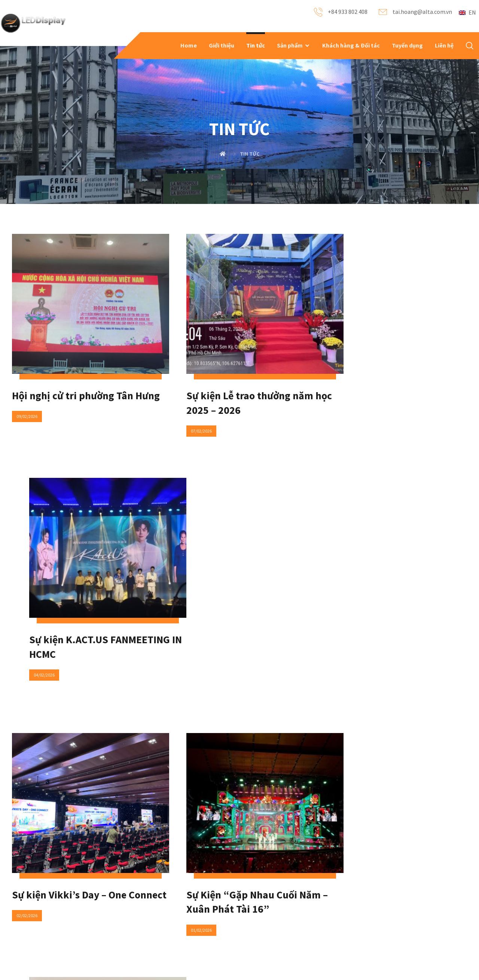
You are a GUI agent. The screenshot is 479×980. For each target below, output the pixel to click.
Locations (201, 919)
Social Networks (208, 907)
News (113, 907)
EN (467, 12)
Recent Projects (42, 919)
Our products (39, 907)
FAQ (111, 895)
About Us (34, 895)
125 (262, 742)
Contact (199, 895)
